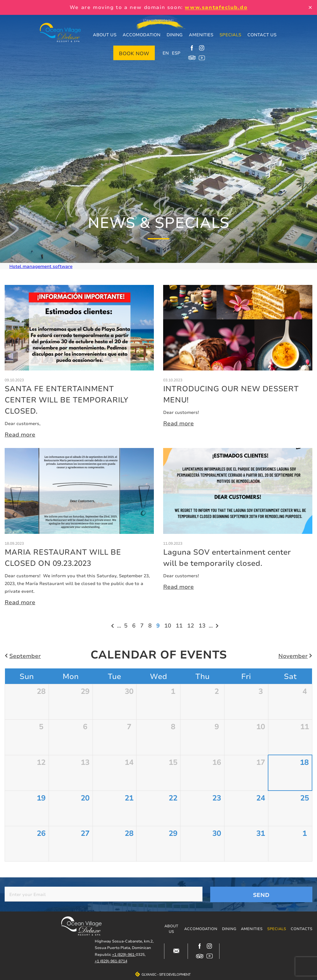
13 (203, 625)
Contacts (302, 929)
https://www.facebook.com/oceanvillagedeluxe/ (192, 48)
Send (261, 895)
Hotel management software (41, 266)
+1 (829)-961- (124, 954)
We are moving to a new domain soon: (158, 7)
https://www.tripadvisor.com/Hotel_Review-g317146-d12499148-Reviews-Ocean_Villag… (192, 58)
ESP (176, 53)
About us (105, 35)
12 (191, 625)
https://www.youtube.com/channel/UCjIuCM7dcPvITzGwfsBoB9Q (202, 58)
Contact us (262, 35)
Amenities (201, 35)
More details (79, 362)
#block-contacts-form (176, 951)
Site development (175, 974)
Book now (134, 53)
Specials (230, 35)
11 (180, 625)
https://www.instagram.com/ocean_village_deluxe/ (202, 48)
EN (166, 53)
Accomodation (141, 35)
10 (169, 625)
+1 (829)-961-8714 (111, 961)
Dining (175, 35)
